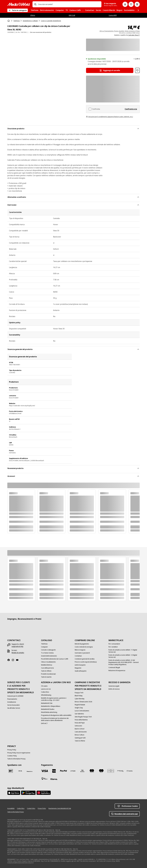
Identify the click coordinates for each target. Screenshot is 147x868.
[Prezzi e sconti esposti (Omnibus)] (86, 662)
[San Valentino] (79, 714)
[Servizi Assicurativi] (13, 705)
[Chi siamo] (44, 686)
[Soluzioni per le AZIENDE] (15, 696)
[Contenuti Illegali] (114, 668)
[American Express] (54, 771)
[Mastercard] (92, 771)
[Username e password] (82, 653)
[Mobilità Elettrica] (47, 665)
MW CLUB (72, 15)
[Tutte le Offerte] (46, 671)
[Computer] (44, 647)
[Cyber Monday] (80, 699)
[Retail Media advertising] (49, 712)
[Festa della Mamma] (81, 720)
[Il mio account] (125, 4)
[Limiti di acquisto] (80, 665)
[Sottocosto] (78, 726)
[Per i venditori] (113, 647)
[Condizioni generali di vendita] (85, 659)
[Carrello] (137, 4)
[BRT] (11, 771)
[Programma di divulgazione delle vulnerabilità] (56, 715)
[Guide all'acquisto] (81, 671)
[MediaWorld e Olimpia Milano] (51, 706)
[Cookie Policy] (31, 808)
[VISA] (45, 771)
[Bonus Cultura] (79, 735)
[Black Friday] (79, 696)
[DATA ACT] (44, 723)
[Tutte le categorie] (18, 10)
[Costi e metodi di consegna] (84, 647)
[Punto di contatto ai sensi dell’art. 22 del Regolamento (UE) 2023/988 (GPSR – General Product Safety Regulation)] (124, 662)
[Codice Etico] (45, 692)
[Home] (9, 21)
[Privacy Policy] (12, 750)
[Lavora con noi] (46, 689)
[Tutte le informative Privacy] (16, 759)
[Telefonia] (44, 644)
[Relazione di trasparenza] (117, 671)
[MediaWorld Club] (47, 703)
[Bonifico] (130, 771)
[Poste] (30, 771)
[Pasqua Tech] (79, 693)
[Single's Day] (79, 708)
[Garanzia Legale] (114, 686)
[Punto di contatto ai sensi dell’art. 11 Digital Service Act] (124, 651)
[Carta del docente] (81, 732)
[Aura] (111, 771)
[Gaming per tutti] (80, 738)
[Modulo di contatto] (18, 653)
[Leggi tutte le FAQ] (17, 646)
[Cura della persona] (47, 668)
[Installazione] (12, 702)
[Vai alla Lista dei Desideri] (131, 4)
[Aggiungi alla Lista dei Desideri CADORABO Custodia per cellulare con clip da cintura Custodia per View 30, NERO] (137, 70)
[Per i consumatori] (114, 644)
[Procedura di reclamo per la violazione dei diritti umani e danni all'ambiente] (57, 719)
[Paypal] (63, 771)
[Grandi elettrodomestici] (49, 656)
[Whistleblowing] (46, 695)
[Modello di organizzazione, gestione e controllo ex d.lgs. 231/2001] (57, 699)
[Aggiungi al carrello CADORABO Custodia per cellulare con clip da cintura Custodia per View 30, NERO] (110, 70)
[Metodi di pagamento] (82, 644)
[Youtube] (18, 660)
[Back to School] (80, 729)
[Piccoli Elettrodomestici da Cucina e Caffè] (55, 659)
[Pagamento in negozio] (45, 779)
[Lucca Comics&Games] (82, 711)
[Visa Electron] (82, 771)
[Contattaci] (78, 656)
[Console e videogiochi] (48, 650)
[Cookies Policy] (12, 756)
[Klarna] (54, 779)
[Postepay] (73, 771)
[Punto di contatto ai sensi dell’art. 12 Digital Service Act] (124, 656)
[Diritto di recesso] (114, 689)
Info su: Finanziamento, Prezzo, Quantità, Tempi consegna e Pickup (120, 31)
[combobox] (69, 4)
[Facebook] (9, 660)
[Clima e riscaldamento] (48, 662)
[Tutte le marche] (46, 677)
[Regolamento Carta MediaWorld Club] (60, 808)
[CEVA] (20, 771)
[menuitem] (35, 10)
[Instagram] (14, 660)
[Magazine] (78, 668)
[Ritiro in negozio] (80, 650)
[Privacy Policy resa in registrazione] (19, 753)
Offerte (33, 15)
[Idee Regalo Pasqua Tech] (83, 717)
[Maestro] (101, 771)
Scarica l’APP (113, 15)
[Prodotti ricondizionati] (48, 674)
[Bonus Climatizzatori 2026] (83, 702)
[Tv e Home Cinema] (47, 653)
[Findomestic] (120, 771)
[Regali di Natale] (80, 705)
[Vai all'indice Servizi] (14, 708)
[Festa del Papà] (80, 723)
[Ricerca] (35, 4)
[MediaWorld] (19, 4)
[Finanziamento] (12, 699)
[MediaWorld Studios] (48, 709)
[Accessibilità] (11, 808)
